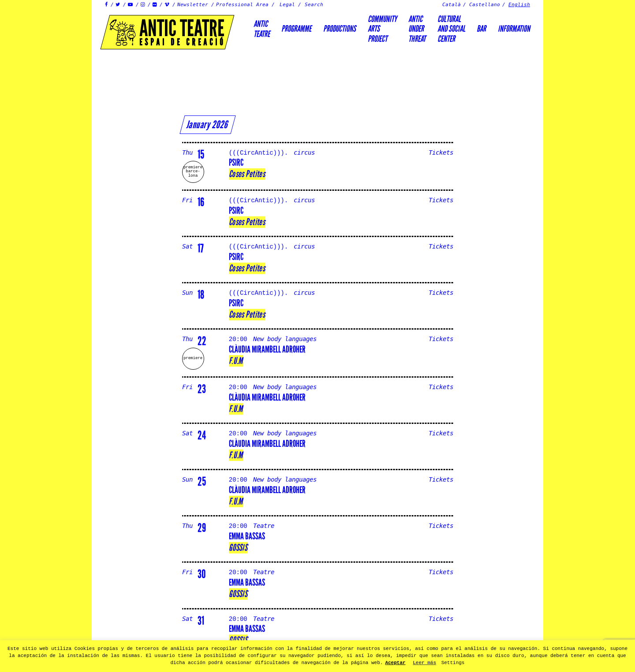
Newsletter (193, 5)
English (519, 5)
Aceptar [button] (395, 663)
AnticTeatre (262, 29)
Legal (287, 5)
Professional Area (242, 5)
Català (452, 5)
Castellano (485, 5)
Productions (340, 29)
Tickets (441, 153)
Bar (481, 29)
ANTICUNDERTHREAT (417, 29)
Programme (296, 29)
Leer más (424, 663)
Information (514, 29)
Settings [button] (453, 663)
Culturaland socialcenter (451, 29)
